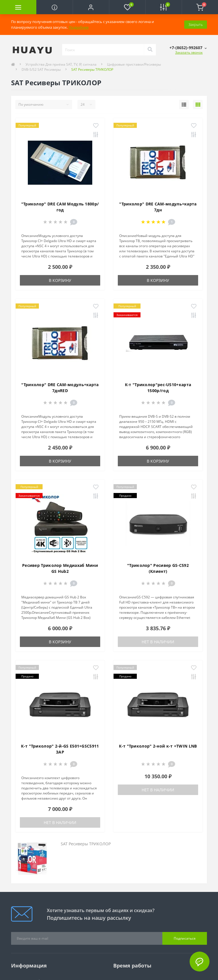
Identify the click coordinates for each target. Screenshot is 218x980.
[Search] (150, 50)
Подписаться (185, 938)
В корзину (60, 280)
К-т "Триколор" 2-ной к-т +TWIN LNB (158, 746)
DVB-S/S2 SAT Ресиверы (41, 69)
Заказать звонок (189, 52)
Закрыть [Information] (196, 24)
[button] (91, 7)
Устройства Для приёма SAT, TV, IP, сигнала (61, 64)
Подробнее (79, 27)
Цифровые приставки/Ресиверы (134, 64)
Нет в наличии (158, 642)
